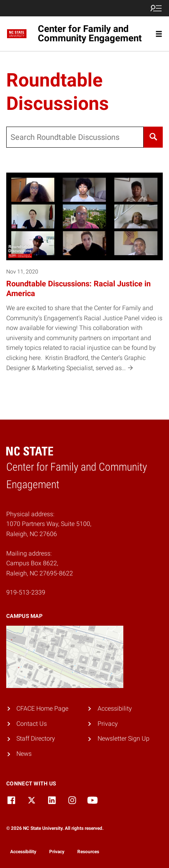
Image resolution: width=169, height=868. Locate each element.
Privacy (108, 724)
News (24, 754)
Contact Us (32, 724)
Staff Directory (36, 738)
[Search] (153, 137)
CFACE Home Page (42, 708)
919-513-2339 (26, 592)
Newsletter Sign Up (124, 738)
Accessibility (115, 708)
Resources (88, 852)
